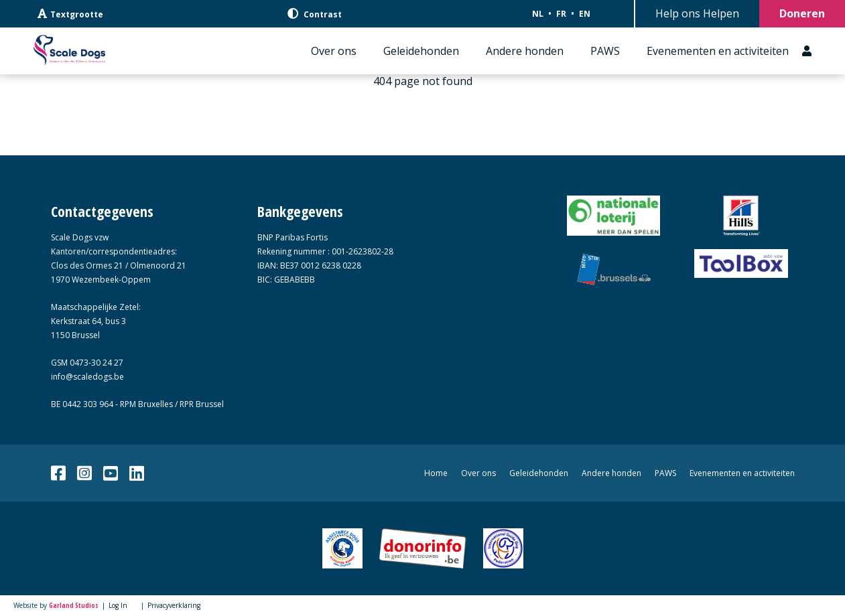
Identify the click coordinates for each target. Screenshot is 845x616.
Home (436, 473)
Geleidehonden (421, 51)
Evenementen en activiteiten (718, 51)
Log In (118, 605)
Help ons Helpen (697, 13)
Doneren (802, 13)
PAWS (605, 51)
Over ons (334, 51)
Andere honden (525, 51)
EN (585, 14)
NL (538, 14)
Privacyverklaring (174, 605)
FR (561, 14)
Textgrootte (70, 14)
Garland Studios (74, 605)
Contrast (315, 14)
